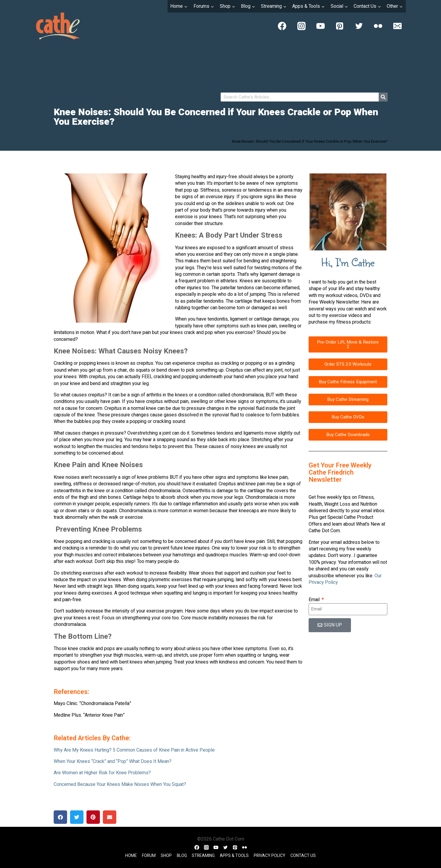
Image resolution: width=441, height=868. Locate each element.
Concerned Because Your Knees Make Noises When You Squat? (120, 784)
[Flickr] (378, 26)
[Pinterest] (340, 26)
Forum (149, 856)
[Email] (397, 26)
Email (315, 600)
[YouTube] (321, 26)
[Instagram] (301, 26)
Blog (182, 856)
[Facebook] (282, 26)
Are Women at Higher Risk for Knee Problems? (102, 773)
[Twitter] (359, 26)
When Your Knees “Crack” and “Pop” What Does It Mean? (113, 761)
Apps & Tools (234, 856)
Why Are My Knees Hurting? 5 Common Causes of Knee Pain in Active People (134, 750)
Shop (166, 856)
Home (131, 856)
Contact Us (303, 856)
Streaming (203, 856)
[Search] (383, 97)
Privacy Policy (270, 856)
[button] (60, 817)
